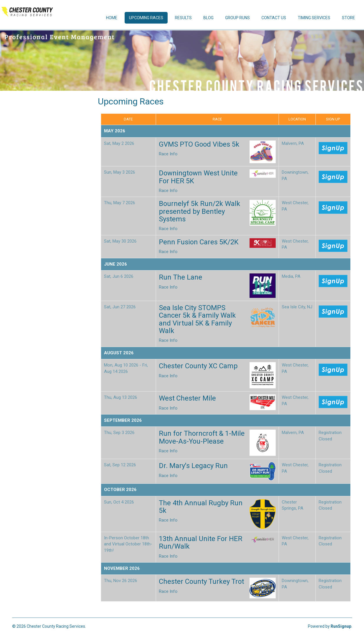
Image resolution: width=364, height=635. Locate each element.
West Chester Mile (187, 398)
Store (348, 18)
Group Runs (237, 18)
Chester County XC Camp (198, 366)
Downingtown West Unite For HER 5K (198, 177)
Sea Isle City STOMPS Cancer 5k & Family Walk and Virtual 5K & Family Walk (197, 319)
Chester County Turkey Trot (201, 581)
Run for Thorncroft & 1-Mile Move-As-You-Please (202, 437)
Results (183, 18)
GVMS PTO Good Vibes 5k (199, 144)
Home (112, 18)
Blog (208, 18)
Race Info (168, 154)
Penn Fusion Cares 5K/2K (199, 242)
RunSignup (341, 626)
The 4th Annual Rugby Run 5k (201, 507)
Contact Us (274, 18)
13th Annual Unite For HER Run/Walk (201, 542)
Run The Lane (181, 277)
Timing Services (314, 18)
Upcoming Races (146, 18)
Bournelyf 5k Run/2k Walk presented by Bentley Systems (200, 211)
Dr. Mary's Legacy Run (193, 466)
